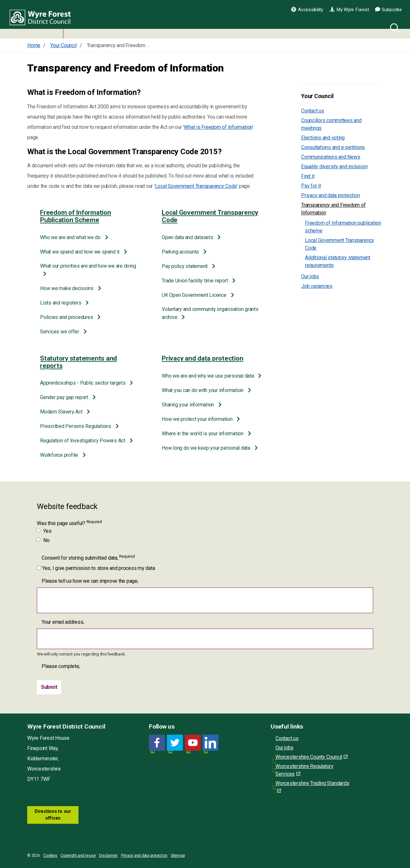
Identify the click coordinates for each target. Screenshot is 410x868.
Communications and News (331, 157)
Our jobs (310, 276)
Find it (308, 176)
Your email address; (63, 622)
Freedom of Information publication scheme (343, 227)
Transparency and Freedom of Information (333, 209)
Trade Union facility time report (195, 281)
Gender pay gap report (65, 397)
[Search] (394, 27)
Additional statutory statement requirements (338, 261)
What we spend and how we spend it (80, 252)
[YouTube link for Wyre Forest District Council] (193, 743)
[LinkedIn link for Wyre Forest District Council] (210, 743)
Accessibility (307, 10)
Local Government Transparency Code (196, 186)
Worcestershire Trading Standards (312, 787)
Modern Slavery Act (62, 412)
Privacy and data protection (203, 358)
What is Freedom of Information (218, 127)
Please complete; (61, 666)
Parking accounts (181, 252)
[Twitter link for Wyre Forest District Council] (175, 743)
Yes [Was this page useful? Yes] (44, 531)
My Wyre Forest (349, 10)
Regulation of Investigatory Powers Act (83, 441)
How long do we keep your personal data (207, 448)
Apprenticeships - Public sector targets (83, 383)
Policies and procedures (67, 317)
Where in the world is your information (203, 434)
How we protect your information (198, 419)
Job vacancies (317, 286)
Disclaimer (108, 855)
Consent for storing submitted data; (88, 558)
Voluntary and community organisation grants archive (210, 313)
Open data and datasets (188, 237)
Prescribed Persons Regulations (76, 426)
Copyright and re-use (78, 855)
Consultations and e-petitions (333, 147)
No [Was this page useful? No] (43, 540)
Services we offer (60, 332)
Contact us (313, 111)
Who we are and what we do (71, 237)
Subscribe (389, 10)
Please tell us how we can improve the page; (90, 581)
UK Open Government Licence (195, 295)
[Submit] (49, 687)
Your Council (317, 96)
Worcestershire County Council (312, 757)
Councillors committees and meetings (331, 124)
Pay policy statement (185, 266)
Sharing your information (189, 405)
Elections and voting (323, 138)
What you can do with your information (203, 390)
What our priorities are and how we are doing (88, 266)
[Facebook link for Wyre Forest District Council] (157, 743)
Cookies (50, 855)
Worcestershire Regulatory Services (304, 770)
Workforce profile (60, 455)
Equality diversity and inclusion (334, 167)
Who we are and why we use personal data (208, 376)
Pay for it (311, 186)
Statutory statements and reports (78, 362)
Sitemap (178, 855)
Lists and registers (61, 303)
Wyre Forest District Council (42, 19)
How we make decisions (67, 288)
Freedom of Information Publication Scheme (76, 216)
